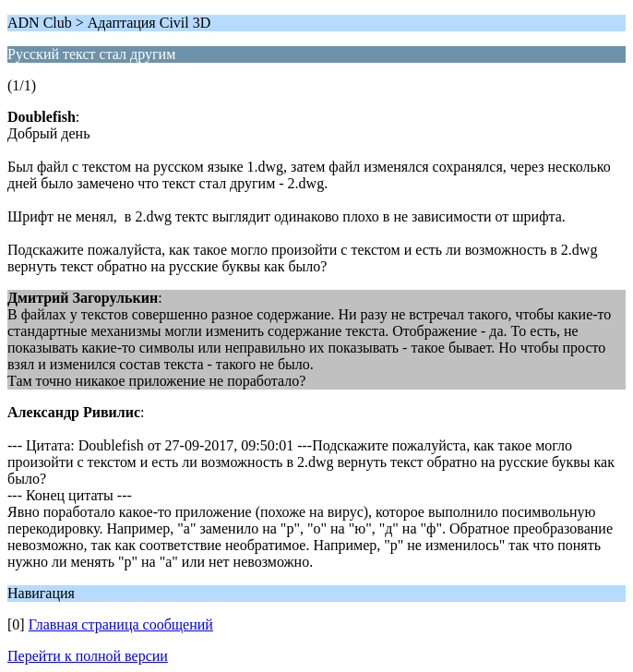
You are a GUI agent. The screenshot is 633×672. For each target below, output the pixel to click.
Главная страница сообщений (121, 624)
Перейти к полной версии (88, 656)
